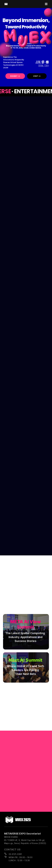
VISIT (37, 76)
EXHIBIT (15, 76)
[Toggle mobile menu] (46, 4)
